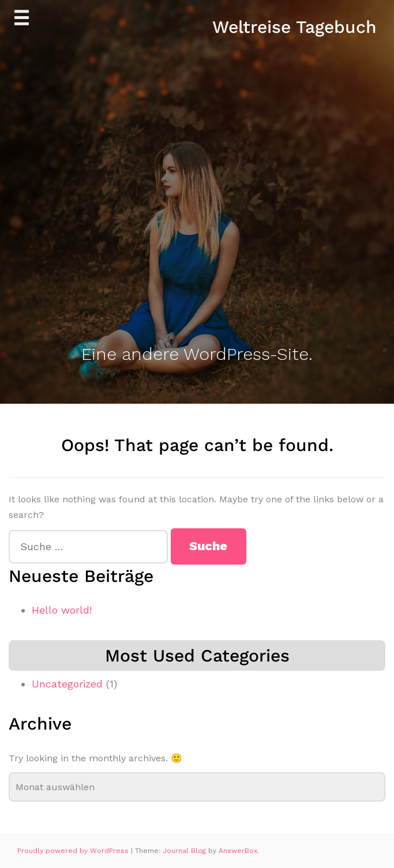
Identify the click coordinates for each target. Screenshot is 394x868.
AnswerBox (238, 851)
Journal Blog (185, 851)
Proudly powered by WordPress (74, 851)
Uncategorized (67, 684)
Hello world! (62, 610)
